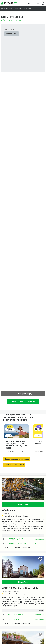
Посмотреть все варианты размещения (16, 548)
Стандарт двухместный (17, 544)
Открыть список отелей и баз (23, 401)
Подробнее (23, 504)
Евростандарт (13, 619)
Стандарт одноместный (17, 539)
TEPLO (8, 436)
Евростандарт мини (16, 614)
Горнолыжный (12, 34)
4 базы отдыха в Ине (11, 20)
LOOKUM (38, 436)
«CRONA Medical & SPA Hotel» (20, 588)
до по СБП (14, 465)
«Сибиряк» (8, 511)
